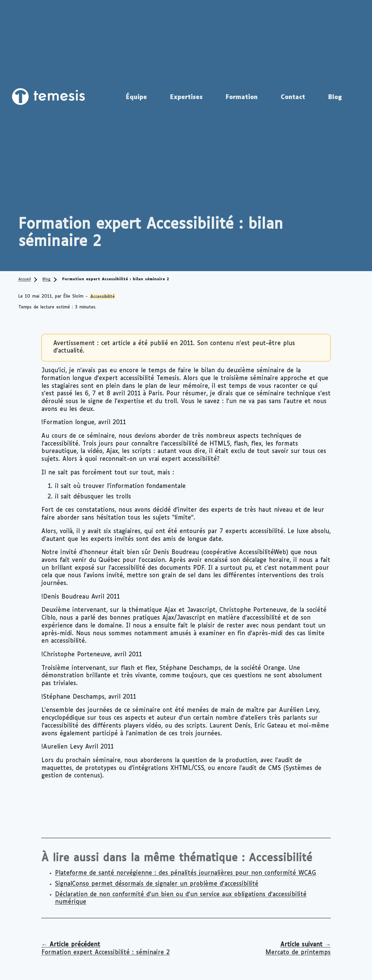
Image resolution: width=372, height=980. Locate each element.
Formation (242, 98)
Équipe (136, 98)
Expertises (186, 98)
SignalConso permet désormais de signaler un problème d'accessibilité (157, 884)
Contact (293, 98)
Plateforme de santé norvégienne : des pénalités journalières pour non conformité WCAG (185, 873)
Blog (335, 98)
